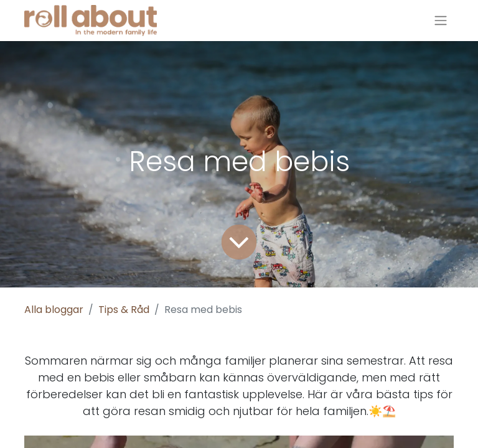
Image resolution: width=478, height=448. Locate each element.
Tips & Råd (124, 310)
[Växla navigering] (441, 21)
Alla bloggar (54, 310)
